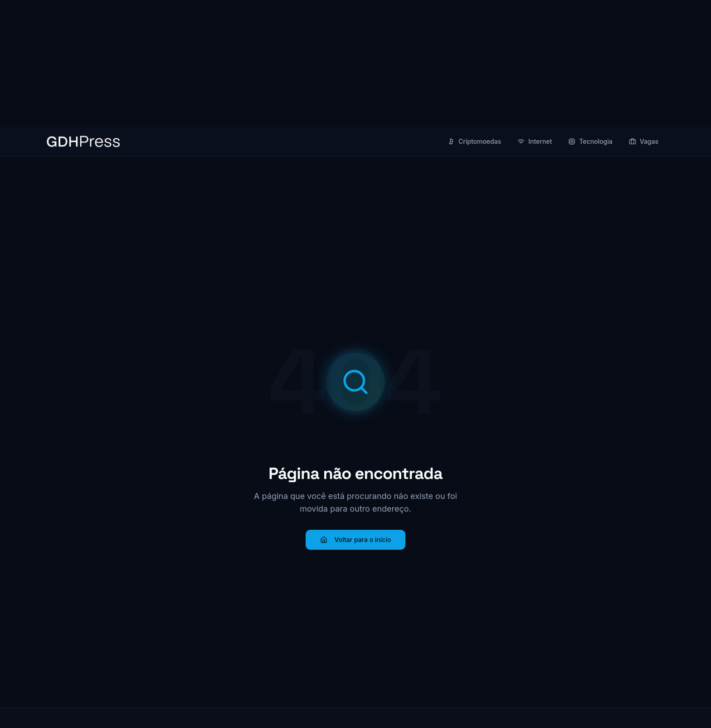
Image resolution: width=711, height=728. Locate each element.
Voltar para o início (356, 540)
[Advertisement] (355, 64)
